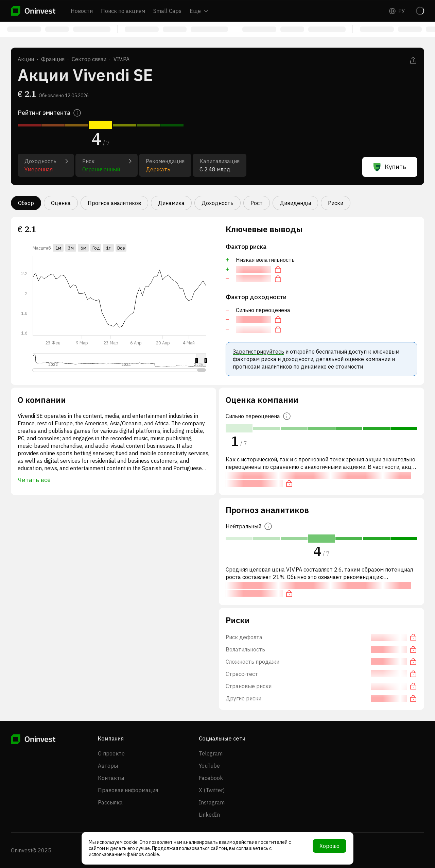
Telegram (211, 753)
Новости (82, 11)
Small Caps (167, 11)
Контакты (111, 778)
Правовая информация (128, 790)
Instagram (212, 802)
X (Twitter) (212, 790)
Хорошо (329, 846)
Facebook (211, 778)
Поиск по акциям (123, 11)
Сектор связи (89, 59)
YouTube (209, 766)
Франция (53, 59)
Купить (390, 167)
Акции (26, 59)
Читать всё (34, 480)
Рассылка (110, 802)
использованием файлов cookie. (124, 854)
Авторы (108, 766)
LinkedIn (209, 815)
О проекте (111, 753)
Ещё (199, 11)
